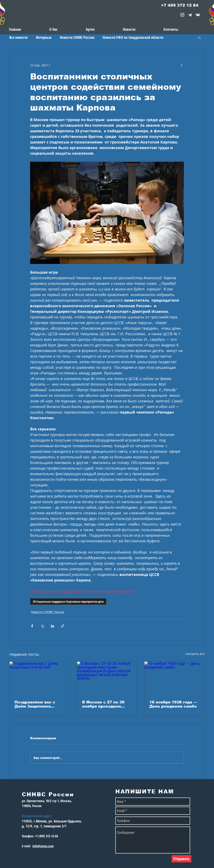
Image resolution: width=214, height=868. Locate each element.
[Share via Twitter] (42, 626)
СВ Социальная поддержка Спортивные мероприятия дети (68, 602)
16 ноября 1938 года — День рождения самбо (173, 704)
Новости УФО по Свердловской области (133, 37)
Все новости (18, 37)
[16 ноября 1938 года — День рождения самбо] (174, 678)
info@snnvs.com (43, 846)
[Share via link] (63, 626)
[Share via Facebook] (32, 626)
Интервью (44, 37)
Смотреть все (195, 654)
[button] (199, 38)
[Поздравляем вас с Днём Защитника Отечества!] (40, 678)
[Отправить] (181, 859)
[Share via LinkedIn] (52, 626)
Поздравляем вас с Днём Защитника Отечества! (35, 704)
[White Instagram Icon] (182, 15)
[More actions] (181, 65)
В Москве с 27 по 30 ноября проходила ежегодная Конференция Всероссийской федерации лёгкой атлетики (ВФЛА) (103, 704)
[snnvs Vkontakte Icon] (198, 15)
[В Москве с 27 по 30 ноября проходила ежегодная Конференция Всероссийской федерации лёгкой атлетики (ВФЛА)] (107, 678)
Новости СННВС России (77, 37)
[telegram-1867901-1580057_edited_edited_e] (190, 15)
